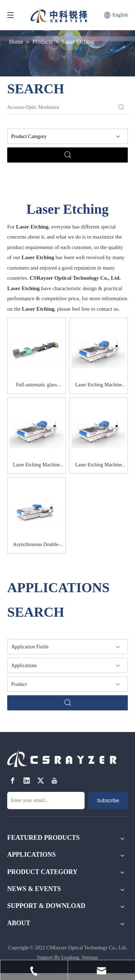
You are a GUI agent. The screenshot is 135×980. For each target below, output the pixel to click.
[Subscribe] (108, 801)
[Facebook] (13, 781)
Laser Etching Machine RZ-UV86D (98, 386)
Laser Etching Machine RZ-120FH (98, 466)
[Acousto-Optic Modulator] (61, 107)
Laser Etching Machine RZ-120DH (37, 466)
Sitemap (90, 957)
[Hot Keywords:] (121, 107)
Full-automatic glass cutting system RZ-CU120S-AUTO (36, 386)
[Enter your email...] (46, 801)
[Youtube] (54, 781)
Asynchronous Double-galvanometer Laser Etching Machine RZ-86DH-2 (36, 546)
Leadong (70, 957)
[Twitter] (41, 781)
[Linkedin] (27, 781)
